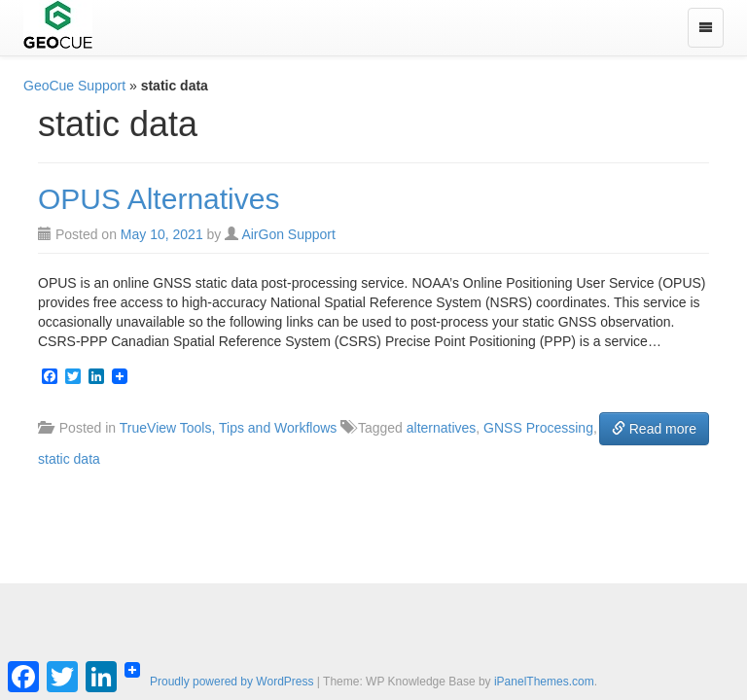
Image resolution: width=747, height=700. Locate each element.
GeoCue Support (74, 86)
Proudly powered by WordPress (232, 682)
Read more (654, 429)
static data (69, 459)
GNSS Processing (538, 428)
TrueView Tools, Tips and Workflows (229, 428)
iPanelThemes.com (544, 682)
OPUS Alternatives (159, 199)
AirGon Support (288, 234)
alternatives (442, 428)
